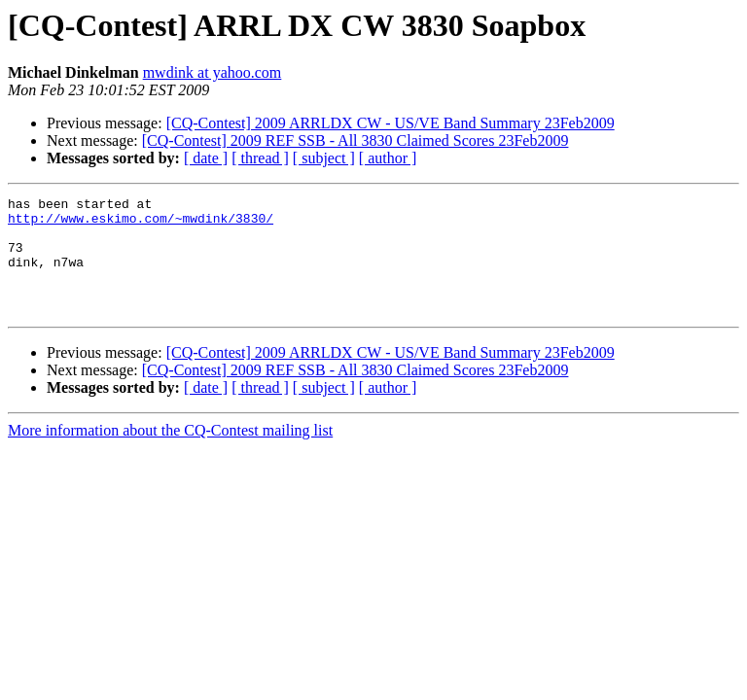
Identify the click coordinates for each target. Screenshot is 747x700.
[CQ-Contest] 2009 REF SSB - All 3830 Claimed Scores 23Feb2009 (356, 140)
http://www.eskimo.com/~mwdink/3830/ (141, 224)
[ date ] (206, 158)
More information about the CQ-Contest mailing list (170, 454)
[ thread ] (260, 158)
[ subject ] (324, 158)
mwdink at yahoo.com (213, 72)
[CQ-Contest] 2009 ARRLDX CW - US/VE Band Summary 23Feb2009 (391, 123)
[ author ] (388, 158)
